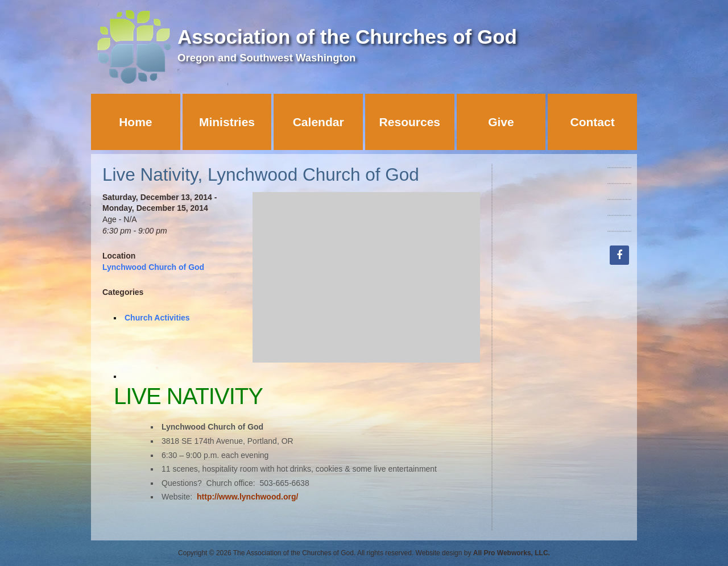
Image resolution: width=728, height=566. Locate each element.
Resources (410, 122)
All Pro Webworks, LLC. (512, 553)
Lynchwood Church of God (153, 267)
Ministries (227, 122)
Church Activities (157, 318)
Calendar (318, 122)
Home (135, 122)
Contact (593, 122)
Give (501, 122)
